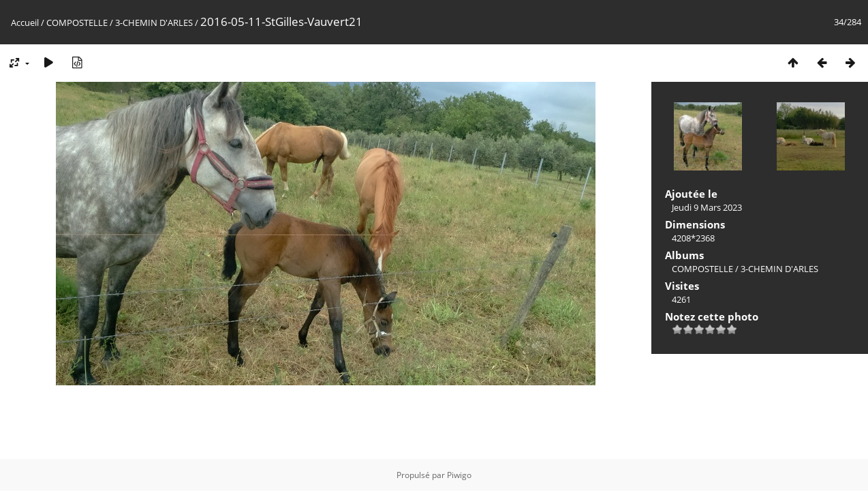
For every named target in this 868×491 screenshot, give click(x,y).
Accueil (25, 23)
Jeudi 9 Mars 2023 (707, 207)
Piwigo (459, 475)
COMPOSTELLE (77, 23)
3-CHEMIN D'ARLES (154, 23)
